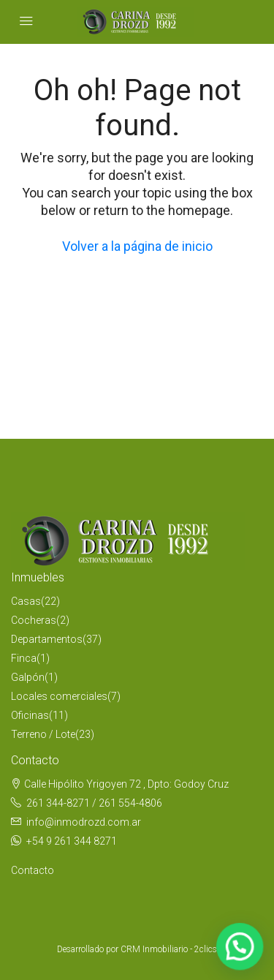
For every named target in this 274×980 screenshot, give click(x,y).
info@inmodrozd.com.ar (84, 822)
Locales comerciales (59, 696)
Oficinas (30, 715)
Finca (24, 658)
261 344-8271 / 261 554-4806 (94, 803)
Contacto (33, 870)
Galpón (28, 677)
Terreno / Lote (43, 734)
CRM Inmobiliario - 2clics (169, 949)
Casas (26, 601)
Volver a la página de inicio (137, 246)
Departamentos (47, 639)
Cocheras (34, 620)
